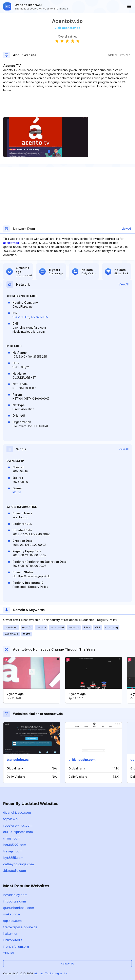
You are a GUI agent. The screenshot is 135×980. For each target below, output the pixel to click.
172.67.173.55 (39, 317)
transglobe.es (18, 760)
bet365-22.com (15, 845)
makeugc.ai (12, 914)
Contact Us (68, 964)
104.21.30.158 (21, 317)
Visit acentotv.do (67, 28)
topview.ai (11, 819)
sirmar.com (12, 838)
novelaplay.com (15, 895)
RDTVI (17, 492)
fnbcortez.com (15, 901)
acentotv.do (11, 243)
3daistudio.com (15, 871)
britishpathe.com (82, 760)
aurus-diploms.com (18, 832)
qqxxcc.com (12, 921)
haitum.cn (11, 934)
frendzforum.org (16, 946)
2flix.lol (9, 953)
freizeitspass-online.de (20, 927)
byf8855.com (13, 858)
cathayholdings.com (18, 864)
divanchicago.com (17, 812)
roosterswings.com (18, 825)
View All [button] (126, 229)
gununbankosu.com (19, 908)
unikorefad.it (13, 940)
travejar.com (13, 851)
